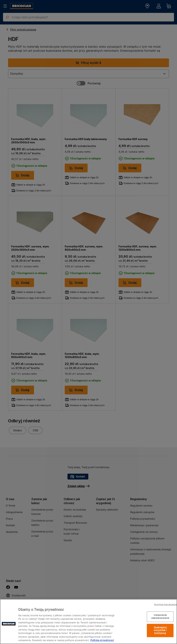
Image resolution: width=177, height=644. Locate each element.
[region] (88, 622)
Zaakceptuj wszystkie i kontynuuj (160, 630)
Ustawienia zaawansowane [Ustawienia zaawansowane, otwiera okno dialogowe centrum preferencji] (160, 617)
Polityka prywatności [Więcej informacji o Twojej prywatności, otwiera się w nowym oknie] (102, 640)
